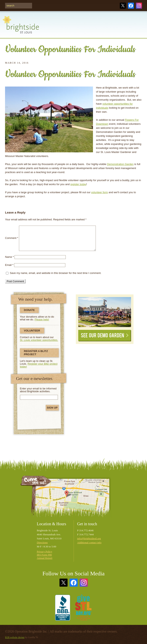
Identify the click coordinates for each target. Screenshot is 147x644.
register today (78, 184)
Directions (42, 542)
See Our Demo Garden (105, 336)
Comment (12, 238)
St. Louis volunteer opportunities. (39, 340)
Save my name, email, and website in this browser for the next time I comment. (56, 273)
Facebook (131, 6)
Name (9, 257)
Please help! (42, 319)
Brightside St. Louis (21, 27)
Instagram (139, 6)
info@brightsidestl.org (89, 538)
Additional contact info (89, 542)
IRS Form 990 (44, 555)
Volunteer (32, 331)
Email (9, 265)
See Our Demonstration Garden (105, 312)
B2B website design (15, 637)
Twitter (123, 6)
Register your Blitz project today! (39, 365)
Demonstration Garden (120, 164)
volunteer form (100, 192)
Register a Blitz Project (36, 353)
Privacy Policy (45, 552)
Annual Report (45, 558)
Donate (29, 310)
